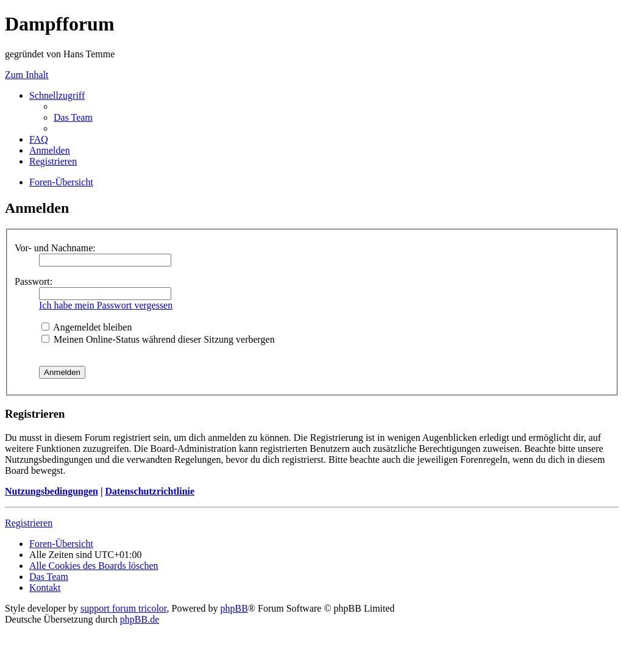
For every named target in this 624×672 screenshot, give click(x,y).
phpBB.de (140, 619)
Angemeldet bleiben (87, 327)
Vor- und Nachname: (55, 248)
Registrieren (29, 523)
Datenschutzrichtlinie (150, 491)
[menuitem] (73, 117)
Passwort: (34, 281)
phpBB (234, 608)
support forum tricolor (124, 608)
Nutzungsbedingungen (51, 491)
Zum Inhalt (27, 75)
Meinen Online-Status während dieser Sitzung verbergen (158, 339)
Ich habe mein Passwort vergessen (106, 305)
